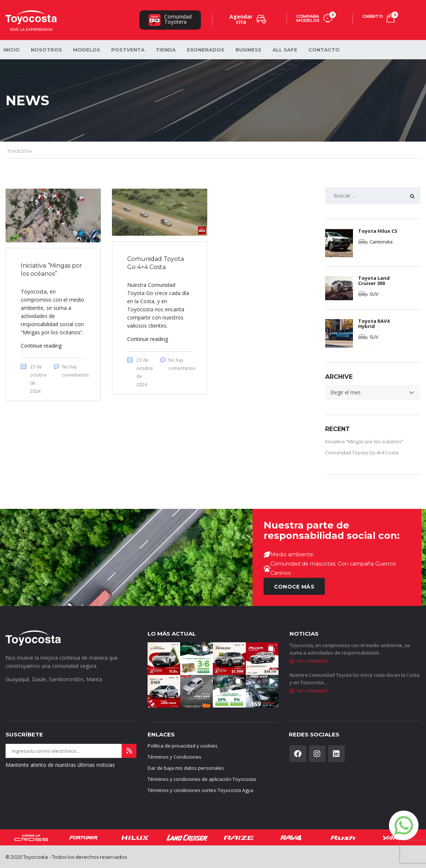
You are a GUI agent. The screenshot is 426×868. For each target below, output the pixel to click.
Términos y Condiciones (174, 757)
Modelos (87, 50)
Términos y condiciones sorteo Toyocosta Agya (200, 790)
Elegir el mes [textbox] (346, 392)
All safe (285, 50)
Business (248, 50)
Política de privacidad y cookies (183, 746)
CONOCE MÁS (294, 587)
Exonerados (206, 50)
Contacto (324, 50)
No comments (309, 661)
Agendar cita (248, 19)
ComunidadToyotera (170, 19)
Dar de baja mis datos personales (186, 768)
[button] (164, 659)
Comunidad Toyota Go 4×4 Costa (362, 453)
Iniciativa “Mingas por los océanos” (364, 441)
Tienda (166, 50)
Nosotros (46, 50)
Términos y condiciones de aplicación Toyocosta (202, 779)
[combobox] (373, 392)
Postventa (128, 50)
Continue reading (41, 346)
